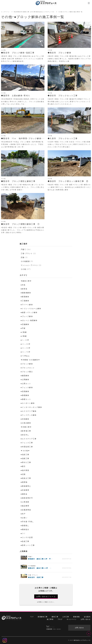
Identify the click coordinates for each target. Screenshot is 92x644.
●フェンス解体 (27, 387)
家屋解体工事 (43, 617)
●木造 (23, 285)
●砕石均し (25, 435)
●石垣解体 (25, 419)
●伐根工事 (25, 458)
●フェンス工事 (27, 442)
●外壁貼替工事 (27, 447)
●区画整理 (25, 490)
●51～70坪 (26, 352)
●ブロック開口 (27, 372)
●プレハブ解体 (27, 316)
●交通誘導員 (26, 510)
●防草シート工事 (28, 545)
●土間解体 (25, 379)
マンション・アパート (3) (32, 265)
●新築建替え (26, 486)
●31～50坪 (26, 348)
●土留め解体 (26, 423)
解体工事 (55, 617)
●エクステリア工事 (29, 439)
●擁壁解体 (25, 375)
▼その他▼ (26, 450)
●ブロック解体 (27, 364)
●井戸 (23, 514)
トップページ (6, 12)
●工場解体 (25, 301)
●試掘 (23, 474)
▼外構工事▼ (27, 427)
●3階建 (24, 336)
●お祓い (24, 518)
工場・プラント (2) (29, 253)
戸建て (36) (26, 249)
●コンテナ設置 (27, 537)
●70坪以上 (25, 356)
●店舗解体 (25, 324)
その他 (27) (26, 269)
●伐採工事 (25, 454)
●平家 (23, 328)
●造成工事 (25, 541)
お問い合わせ (86, 619)
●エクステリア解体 (29, 411)
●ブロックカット (28, 368)
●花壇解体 (25, 391)
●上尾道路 (25, 502)
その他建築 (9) (27, 261)
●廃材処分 (25, 529)
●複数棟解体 (26, 293)
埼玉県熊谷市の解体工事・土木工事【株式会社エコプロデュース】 (36, 12)
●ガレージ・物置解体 (30, 320)
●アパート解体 (27, 304)
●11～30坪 (26, 344)
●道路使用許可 (27, 498)
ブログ (60, 619)
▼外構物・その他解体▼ (31, 360)
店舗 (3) (24, 257)
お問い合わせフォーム (46, 596)
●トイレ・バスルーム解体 (32, 308)
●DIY (23, 533)
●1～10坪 (25, 340)
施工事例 (50, 619)
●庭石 (23, 466)
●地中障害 (25, 470)
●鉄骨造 (24, 289)
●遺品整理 (25, 506)
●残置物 (24, 482)
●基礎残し (25, 525)
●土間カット (26, 383)
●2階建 (24, 332)
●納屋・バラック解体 (30, 312)
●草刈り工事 (26, 462)
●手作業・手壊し (28, 521)
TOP (32, 617)
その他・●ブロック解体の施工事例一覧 (75, 12)
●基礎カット (26, 399)
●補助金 (24, 494)
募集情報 (76, 617)
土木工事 (66, 617)
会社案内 (87, 617)
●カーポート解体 (28, 403)
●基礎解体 (25, 395)
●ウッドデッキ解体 (29, 415)
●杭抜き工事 (26, 478)
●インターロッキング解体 (32, 407)
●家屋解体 (25, 296)
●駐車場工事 (26, 431)
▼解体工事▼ (27, 281)
